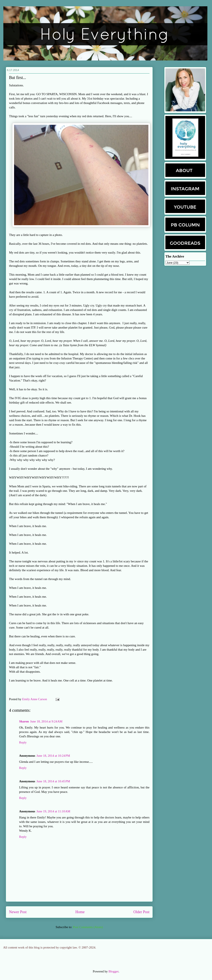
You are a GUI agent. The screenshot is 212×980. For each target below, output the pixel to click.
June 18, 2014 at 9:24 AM (46, 721)
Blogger (114, 971)
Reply (23, 742)
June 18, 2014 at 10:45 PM (53, 781)
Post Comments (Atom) (88, 927)
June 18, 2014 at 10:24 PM (53, 756)
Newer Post (18, 912)
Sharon (24, 721)
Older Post (142, 912)
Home (80, 912)
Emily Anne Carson (35, 699)
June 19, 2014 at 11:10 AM (53, 811)
